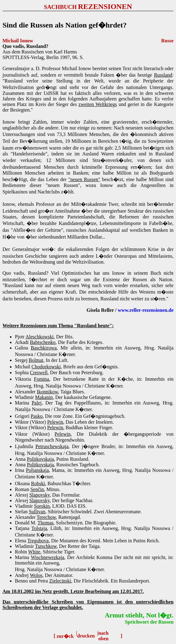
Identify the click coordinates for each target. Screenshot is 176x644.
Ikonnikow (47, 392)
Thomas (46, 523)
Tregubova (38, 541)
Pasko (37, 416)
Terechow (46, 517)
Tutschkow (46, 546)
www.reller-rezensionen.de (146, 310)
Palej (37, 403)
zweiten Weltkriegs (98, 104)
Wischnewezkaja (47, 557)
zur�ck (65, 636)
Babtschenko (43, 342)
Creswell (39, 373)
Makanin (44, 397)
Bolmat (36, 360)
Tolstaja (39, 528)
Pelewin (55, 422)
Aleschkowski (40, 337)
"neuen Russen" (84, 179)
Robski (38, 483)
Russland (163, 75)
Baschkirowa (44, 348)
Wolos (36, 575)
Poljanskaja (37, 470)
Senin (37, 489)
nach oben (103, 636)
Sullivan (37, 512)
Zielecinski (60, 581)
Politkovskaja (40, 459)
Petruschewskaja (52, 446)
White (34, 552)
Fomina (42, 379)
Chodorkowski (46, 367)
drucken (86, 636)
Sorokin (42, 506)
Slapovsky (40, 495)
